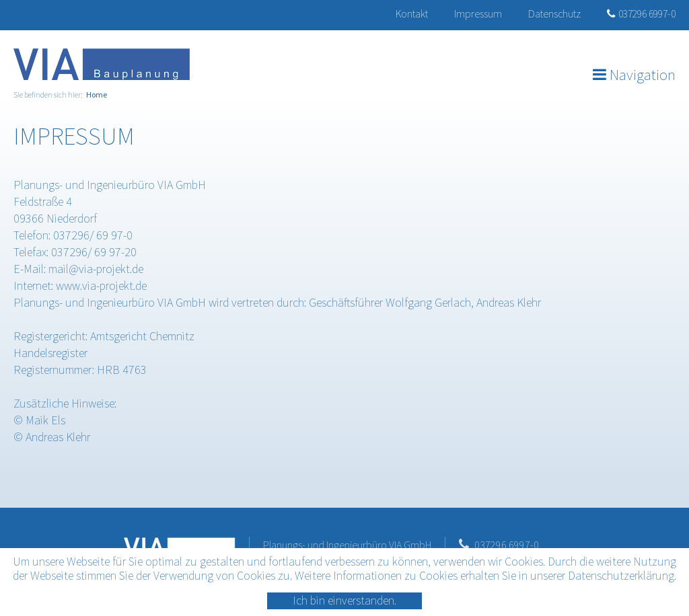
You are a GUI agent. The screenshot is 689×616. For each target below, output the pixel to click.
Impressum (478, 13)
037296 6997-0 (641, 13)
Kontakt (412, 13)
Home (97, 94)
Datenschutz (554, 13)
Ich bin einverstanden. (344, 600)
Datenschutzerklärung (621, 575)
